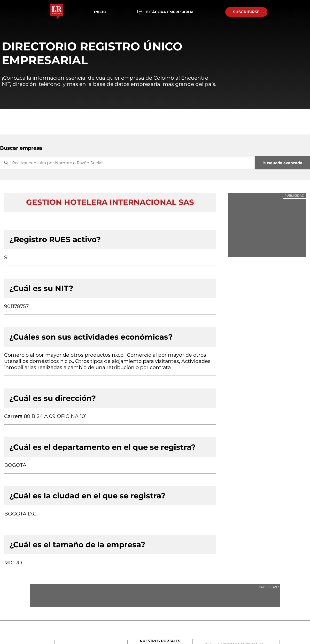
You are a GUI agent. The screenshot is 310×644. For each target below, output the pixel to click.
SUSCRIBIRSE (246, 12)
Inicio (100, 12)
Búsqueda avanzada (282, 163)
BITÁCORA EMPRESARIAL (166, 12)
